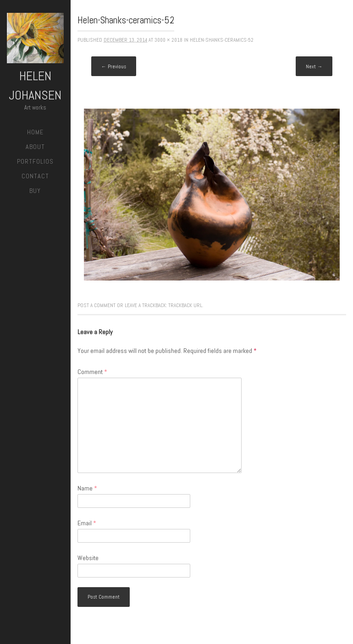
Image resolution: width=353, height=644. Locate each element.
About (35, 147)
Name (87, 488)
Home (35, 132)
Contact (35, 176)
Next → (314, 66)
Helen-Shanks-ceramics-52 (222, 40)
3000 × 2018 (168, 40)
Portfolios (35, 161)
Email (87, 523)
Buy (35, 191)
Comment (92, 372)
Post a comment (97, 305)
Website (88, 558)
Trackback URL (185, 305)
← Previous (114, 66)
